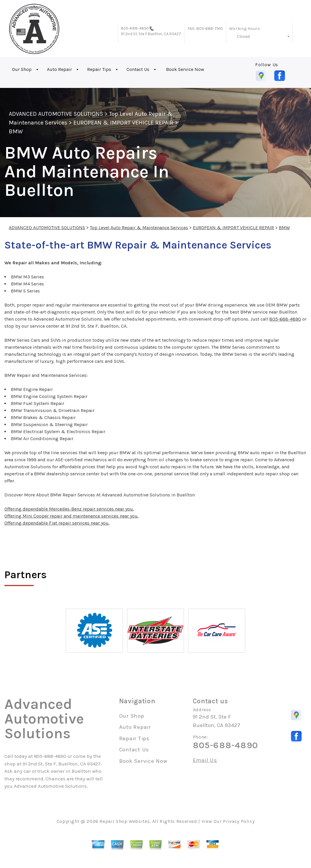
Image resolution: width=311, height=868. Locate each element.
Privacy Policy (239, 821)
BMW (16, 131)
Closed (243, 36)
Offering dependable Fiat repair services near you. (57, 523)
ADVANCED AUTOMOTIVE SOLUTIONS (56, 114)
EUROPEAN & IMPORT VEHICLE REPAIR (123, 123)
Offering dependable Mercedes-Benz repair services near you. (69, 509)
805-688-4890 (135, 28)
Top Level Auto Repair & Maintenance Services (139, 228)
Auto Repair (59, 69)
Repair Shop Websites (125, 821)
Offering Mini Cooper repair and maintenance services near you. (71, 516)
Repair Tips (99, 69)
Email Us (205, 760)
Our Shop (22, 69)
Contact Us (138, 69)
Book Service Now (185, 69)
